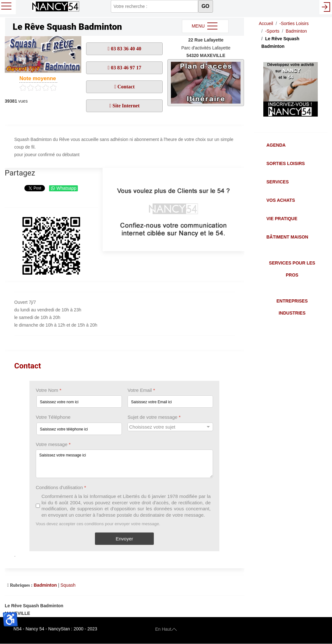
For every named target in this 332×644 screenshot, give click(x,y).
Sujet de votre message (154, 417)
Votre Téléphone (53, 417)
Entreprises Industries (292, 307)
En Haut (166, 629)
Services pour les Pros (292, 269)
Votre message (53, 444)
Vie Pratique (282, 219)
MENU (205, 26)
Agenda (276, 145)
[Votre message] (124, 464)
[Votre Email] (170, 402)
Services (278, 182)
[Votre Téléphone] (79, 429)
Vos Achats (281, 200)
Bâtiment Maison (287, 237)
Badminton (45, 585)
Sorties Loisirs (286, 163)
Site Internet (125, 106)
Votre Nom (49, 390)
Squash (68, 585)
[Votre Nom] (79, 402)
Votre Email (141, 390)
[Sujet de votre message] (170, 427)
